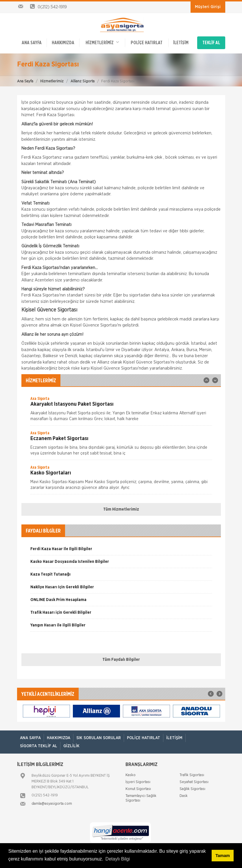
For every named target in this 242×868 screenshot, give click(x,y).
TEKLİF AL (211, 43)
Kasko (131, 775)
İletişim (181, 43)
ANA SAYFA (32, 43)
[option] (121, 411)
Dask (184, 796)
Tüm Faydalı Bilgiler (121, 660)
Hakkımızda (63, 43)
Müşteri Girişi (208, 7)
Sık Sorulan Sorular (99, 738)
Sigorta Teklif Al (39, 746)
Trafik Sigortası (192, 775)
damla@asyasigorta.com (52, 804)
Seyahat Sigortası (194, 782)
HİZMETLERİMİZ (102, 42)
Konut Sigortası (138, 789)
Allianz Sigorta (83, 81)
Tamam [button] (222, 856)
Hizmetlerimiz (52, 81)
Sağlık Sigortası (192, 789)
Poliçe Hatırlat (147, 43)
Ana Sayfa (25, 81)
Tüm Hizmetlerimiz (121, 509)
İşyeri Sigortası (138, 782)
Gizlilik (71, 746)
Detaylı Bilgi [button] (118, 859)
